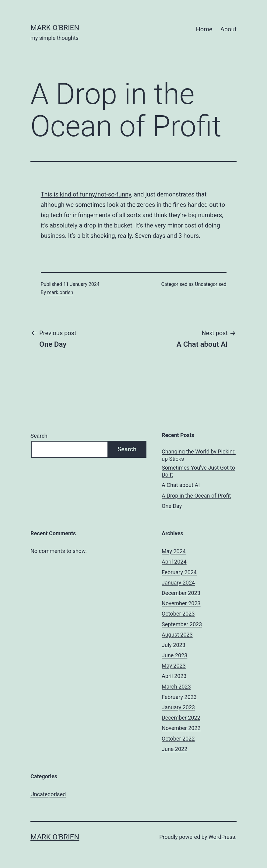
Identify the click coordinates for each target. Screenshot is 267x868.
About (228, 29)
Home (204, 29)
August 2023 (177, 635)
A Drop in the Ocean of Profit (196, 496)
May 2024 (174, 551)
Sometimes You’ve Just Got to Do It (198, 471)
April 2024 (174, 562)
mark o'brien (55, 28)
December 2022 (181, 718)
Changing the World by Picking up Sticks (199, 455)
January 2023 (178, 707)
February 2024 (179, 572)
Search (39, 436)
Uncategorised (211, 284)
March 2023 (176, 687)
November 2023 (181, 603)
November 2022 (181, 728)
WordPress (222, 837)
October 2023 (178, 614)
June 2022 (174, 749)
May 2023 (174, 666)
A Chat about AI (181, 485)
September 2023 (182, 624)
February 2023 (179, 697)
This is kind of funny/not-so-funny (86, 194)
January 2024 (178, 583)
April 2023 (174, 676)
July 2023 (174, 645)
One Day (172, 506)
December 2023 (181, 593)
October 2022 (178, 739)
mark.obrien (60, 292)
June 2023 (174, 655)
